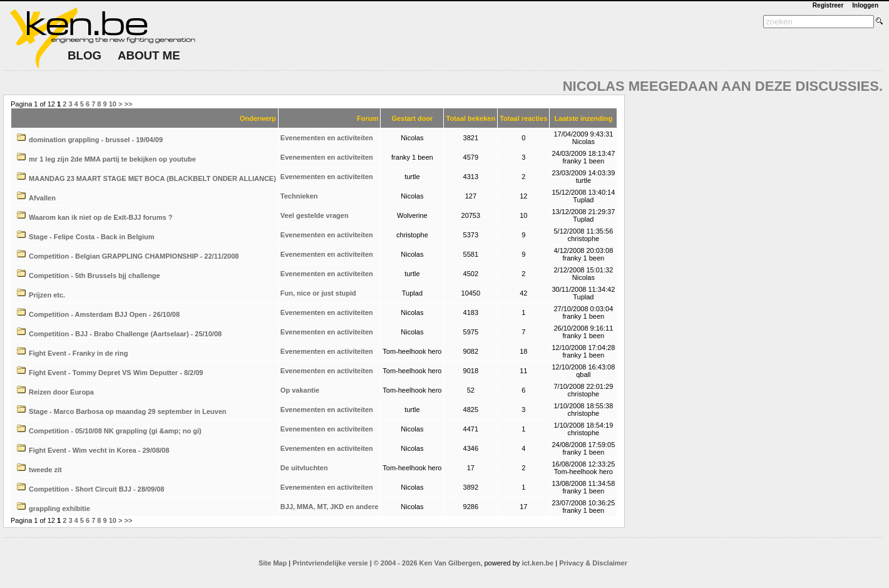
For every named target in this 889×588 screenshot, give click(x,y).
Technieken (299, 196)
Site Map (273, 563)
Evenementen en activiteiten (327, 138)
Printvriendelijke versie (330, 563)
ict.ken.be (537, 563)
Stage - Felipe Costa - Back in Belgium (92, 237)
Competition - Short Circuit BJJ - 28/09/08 (96, 489)
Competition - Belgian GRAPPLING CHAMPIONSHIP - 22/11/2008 (134, 256)
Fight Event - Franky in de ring (78, 353)
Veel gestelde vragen (315, 215)
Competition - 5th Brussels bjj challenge (95, 276)
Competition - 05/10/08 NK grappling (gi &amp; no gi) (115, 431)
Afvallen (42, 198)
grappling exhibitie (59, 508)
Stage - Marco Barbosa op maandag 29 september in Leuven (127, 411)
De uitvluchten (304, 468)
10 (113, 104)
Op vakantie (300, 390)
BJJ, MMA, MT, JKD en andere (329, 507)
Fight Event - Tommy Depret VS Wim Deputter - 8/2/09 (116, 373)
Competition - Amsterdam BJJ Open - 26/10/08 (104, 314)
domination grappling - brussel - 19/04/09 (96, 140)
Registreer (828, 5)
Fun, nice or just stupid (318, 293)
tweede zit (45, 470)
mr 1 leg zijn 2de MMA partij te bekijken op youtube (112, 159)
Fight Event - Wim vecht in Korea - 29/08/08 (99, 450)
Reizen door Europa (61, 392)
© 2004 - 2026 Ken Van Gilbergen (427, 563)
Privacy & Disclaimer (593, 563)
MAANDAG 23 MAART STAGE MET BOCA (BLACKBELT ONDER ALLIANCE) (152, 178)
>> (129, 104)
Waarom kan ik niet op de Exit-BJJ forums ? (100, 217)
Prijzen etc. (47, 295)
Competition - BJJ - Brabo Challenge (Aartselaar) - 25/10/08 (125, 334)
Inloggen (865, 5)
